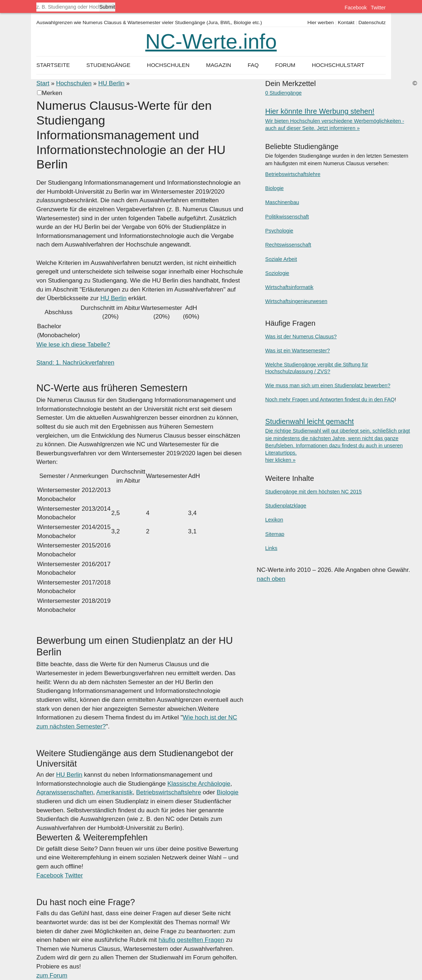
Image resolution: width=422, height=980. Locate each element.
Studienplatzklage (286, 506)
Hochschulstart (338, 65)
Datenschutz (372, 22)
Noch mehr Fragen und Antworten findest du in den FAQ (330, 399)
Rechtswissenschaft (288, 245)
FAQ (253, 65)
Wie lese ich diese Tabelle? (73, 345)
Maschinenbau (282, 202)
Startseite (53, 65)
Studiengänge (108, 65)
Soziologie (277, 273)
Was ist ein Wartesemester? (298, 351)
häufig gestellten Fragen (191, 940)
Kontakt (346, 22)
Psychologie (279, 231)
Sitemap (275, 534)
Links (271, 548)
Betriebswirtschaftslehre (169, 792)
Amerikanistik (114, 792)
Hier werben (321, 22)
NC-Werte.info (211, 41)
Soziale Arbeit (281, 259)
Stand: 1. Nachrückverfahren (75, 363)
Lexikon (274, 520)
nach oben (271, 579)
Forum (285, 65)
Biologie (228, 792)
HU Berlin (111, 83)
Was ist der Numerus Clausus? (301, 337)
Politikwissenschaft (287, 217)
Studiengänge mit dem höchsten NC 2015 (314, 492)
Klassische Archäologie (199, 784)
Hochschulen (74, 83)
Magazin (219, 65)
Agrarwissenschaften (65, 792)
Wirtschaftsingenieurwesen (297, 301)
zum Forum (52, 976)
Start (43, 83)
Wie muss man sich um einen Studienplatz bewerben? (328, 385)
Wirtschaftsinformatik (289, 287)
